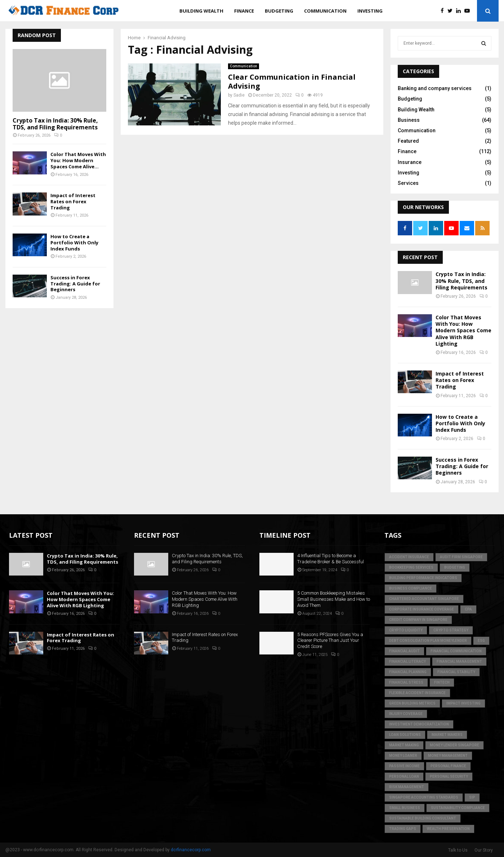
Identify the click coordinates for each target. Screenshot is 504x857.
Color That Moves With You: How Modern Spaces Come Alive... (78, 160)
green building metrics (412, 703)
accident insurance (409, 557)
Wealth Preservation (448, 829)
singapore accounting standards (424, 797)
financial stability (456, 672)
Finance (244, 11)
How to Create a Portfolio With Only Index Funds (74, 243)
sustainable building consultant (423, 818)
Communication (325, 11)
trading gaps (403, 829)
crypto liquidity (406, 630)
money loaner (403, 756)
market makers (447, 735)
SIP (472, 797)
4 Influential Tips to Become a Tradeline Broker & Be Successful (331, 559)
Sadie (239, 95)
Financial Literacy (407, 661)
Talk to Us (458, 850)
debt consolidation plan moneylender (428, 641)
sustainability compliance (458, 808)
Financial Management (459, 661)
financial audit (404, 651)
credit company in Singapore (418, 620)
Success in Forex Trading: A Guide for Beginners (75, 284)
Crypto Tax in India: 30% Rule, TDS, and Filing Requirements (55, 124)
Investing (370, 11)
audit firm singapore (461, 557)
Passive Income (404, 766)
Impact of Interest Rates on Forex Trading (73, 201)
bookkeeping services (411, 567)
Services (408, 183)
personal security (449, 776)
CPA (468, 609)
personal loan (404, 776)
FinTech (442, 682)
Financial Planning (408, 672)
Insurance (410, 162)
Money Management (448, 756)
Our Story (484, 850)
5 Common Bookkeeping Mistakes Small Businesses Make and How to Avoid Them (334, 599)
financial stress (406, 682)
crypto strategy (451, 630)
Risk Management (407, 787)
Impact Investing (463, 703)
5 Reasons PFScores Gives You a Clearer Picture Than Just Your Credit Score (330, 641)
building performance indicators (423, 578)
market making (404, 745)
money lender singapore (454, 745)
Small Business (405, 808)
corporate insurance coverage (422, 609)
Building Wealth (201, 11)
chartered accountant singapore (424, 599)
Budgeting (279, 11)
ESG (481, 641)
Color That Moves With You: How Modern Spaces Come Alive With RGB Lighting (463, 330)
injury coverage (406, 714)
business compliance (411, 588)
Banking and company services (435, 88)
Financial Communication (456, 651)
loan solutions (405, 735)
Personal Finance (448, 766)
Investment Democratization (419, 724)
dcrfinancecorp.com (191, 850)
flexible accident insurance (417, 693)
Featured (408, 141)
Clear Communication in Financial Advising (292, 81)
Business (409, 120)
